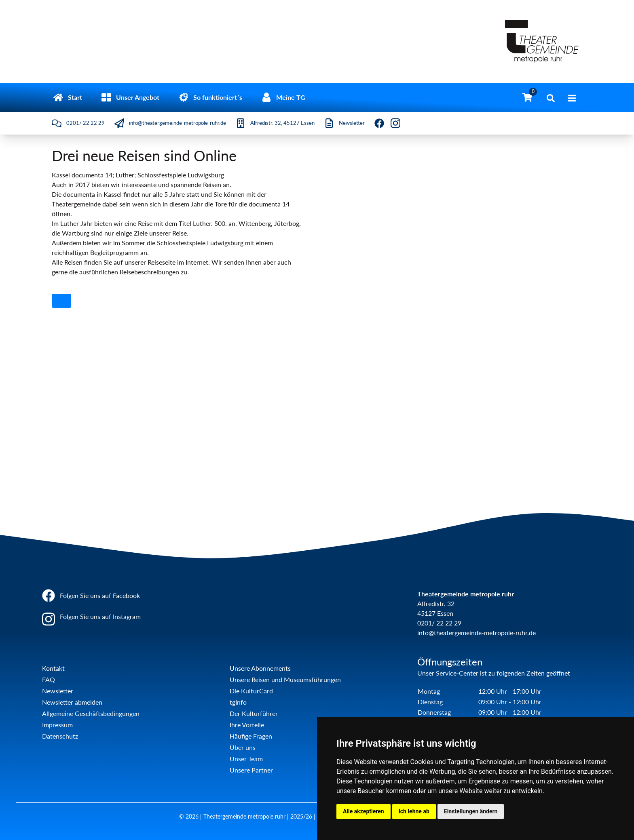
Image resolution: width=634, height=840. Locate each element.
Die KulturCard (251, 691)
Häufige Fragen (251, 736)
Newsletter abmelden (72, 702)
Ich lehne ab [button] (414, 811)
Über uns (243, 747)
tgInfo (238, 702)
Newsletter (58, 691)
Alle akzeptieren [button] (363, 811)
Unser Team (246, 759)
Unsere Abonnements (260, 668)
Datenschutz (60, 736)
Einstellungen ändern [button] (471, 811)
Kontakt (53, 668)
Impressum (57, 725)
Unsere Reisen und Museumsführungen (285, 679)
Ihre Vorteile (247, 725)
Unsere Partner (251, 770)
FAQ (49, 679)
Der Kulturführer (254, 713)
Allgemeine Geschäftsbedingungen (91, 713)
